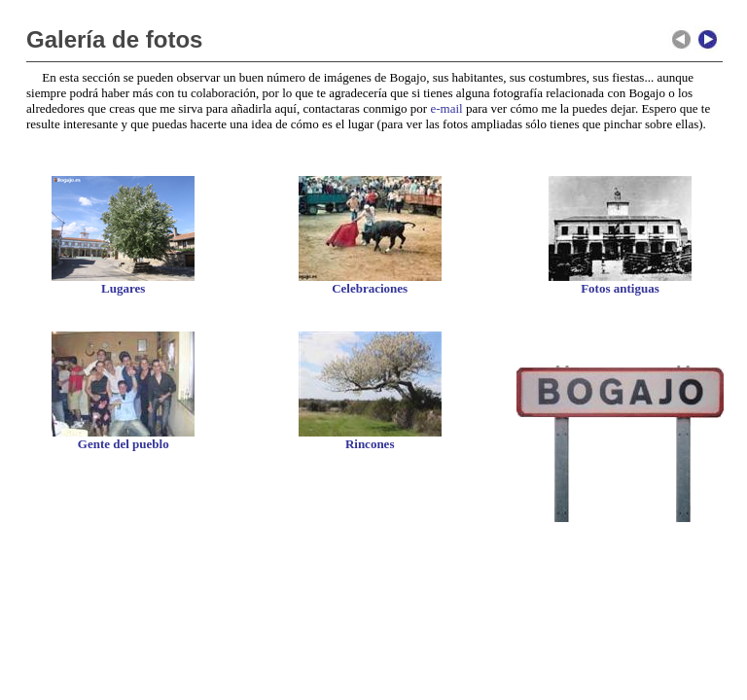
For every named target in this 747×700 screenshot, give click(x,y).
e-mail (446, 108)
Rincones (370, 444)
